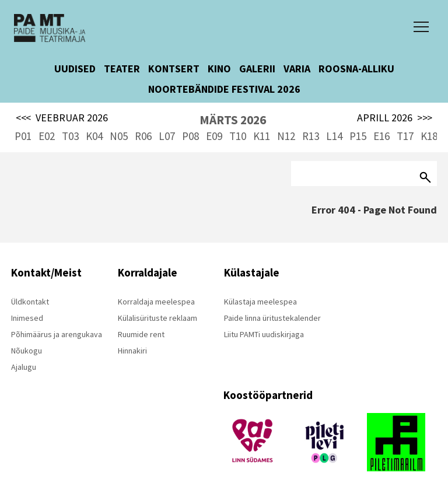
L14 (334, 136)
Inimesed (27, 318)
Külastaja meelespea (260, 302)
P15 (358, 136)
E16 (381, 136)
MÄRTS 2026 (233, 120)
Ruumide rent (141, 334)
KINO (219, 69)
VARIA (297, 69)
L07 (167, 136)
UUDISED (75, 69)
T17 (405, 136)
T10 (238, 136)
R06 (143, 136)
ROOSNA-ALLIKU (356, 69)
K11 (262, 136)
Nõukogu (27, 351)
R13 (311, 136)
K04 (94, 136)
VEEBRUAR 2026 (62, 118)
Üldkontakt (30, 302)
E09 (214, 136)
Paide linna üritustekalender (272, 318)
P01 (23, 136)
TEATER (122, 69)
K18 (429, 136)
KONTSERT (174, 69)
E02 (47, 136)
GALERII (257, 69)
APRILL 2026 (395, 118)
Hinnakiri (132, 351)
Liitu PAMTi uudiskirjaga (264, 334)
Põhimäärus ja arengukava (57, 334)
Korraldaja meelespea (156, 302)
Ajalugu (24, 367)
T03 (70, 136)
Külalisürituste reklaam (157, 318)
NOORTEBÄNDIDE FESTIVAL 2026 (224, 89)
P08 (190, 136)
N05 (119, 136)
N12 (286, 136)
